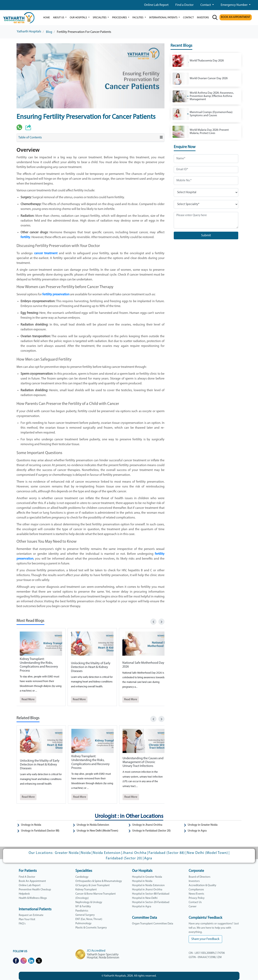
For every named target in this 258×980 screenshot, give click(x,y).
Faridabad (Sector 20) (124, 858)
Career (193, 907)
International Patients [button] (164, 18)
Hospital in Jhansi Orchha (147, 890)
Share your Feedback (205, 939)
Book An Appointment (32, 881)
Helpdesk (24, 894)
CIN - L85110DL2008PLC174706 (207, 953)
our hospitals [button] (79, 18)
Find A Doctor (27, 877)
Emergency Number (234, 5)
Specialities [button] (100, 18)
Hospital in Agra (142, 907)
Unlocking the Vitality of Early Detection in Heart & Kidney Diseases (91, 667)
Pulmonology (83, 923)
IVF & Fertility (83, 907)
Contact (206, 5)
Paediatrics (82, 911)
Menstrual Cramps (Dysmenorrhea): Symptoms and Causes (211, 114)
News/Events (196, 894)
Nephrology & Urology (89, 902)
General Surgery (85, 915)
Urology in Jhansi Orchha (147, 825)
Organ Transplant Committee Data (153, 924)
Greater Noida (67, 853)
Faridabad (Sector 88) (167, 853)
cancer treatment (46, 253)
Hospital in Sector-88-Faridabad (151, 894)
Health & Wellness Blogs (33, 898)
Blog (49, 32)
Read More (28, 699)
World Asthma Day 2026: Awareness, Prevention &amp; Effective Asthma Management (212, 96)
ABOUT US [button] (59, 18)
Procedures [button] (120, 18)
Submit (206, 235)
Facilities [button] (138, 18)
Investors (194, 881)
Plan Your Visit (27, 919)
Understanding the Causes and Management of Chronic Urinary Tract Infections (143, 762)
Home (46, 18)
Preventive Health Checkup (35, 890)
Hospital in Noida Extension (148, 885)
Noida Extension (107, 853)
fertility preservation (56, 295)
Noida (86, 853)
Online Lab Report (156, 5)
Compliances (196, 890)
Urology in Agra (197, 831)
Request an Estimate (31, 915)
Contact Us (195, 902)
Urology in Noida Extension (93, 825)
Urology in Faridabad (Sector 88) (40, 831)
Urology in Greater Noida (203, 825)
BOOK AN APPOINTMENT (236, 17)
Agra (148, 858)
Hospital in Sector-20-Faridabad (151, 902)
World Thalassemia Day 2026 (207, 61)
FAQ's (22, 924)
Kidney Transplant (86, 890)
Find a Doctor (184, 5)
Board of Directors (200, 877)
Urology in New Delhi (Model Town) (97, 831)
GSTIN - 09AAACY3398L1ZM (205, 957)
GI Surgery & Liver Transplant (93, 885)
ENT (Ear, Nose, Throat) (89, 919)
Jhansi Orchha (135, 853)
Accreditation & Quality (202, 885)
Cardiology (82, 877)
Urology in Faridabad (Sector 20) (151, 831)
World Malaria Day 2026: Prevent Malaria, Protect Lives (209, 132)
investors (203, 18)
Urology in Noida (31, 825)
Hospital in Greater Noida (147, 877)
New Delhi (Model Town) (207, 853)
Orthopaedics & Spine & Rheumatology (99, 881)
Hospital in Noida (142, 881)
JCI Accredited (96, 951)
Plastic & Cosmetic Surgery (91, 928)
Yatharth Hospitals (29, 32)
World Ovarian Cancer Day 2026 (209, 78)
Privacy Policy (197, 898)
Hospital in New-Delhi (145, 898)
